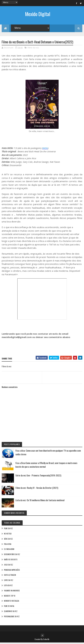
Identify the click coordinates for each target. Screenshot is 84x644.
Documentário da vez (12, 556)
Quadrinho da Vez (11, 613)
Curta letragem (10, 576)
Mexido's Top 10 (10, 597)
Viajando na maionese (12, 592)
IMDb (45, 149)
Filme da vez (33, 49)
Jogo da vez (8, 566)
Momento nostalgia (11, 602)
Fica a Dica (8, 545)
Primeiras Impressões (12, 571)
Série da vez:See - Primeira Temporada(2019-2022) (38, 477)
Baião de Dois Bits (11, 561)
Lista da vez (8, 587)
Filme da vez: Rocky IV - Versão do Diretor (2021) (37, 489)
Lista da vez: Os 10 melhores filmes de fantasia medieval (40, 501)
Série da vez (8, 540)
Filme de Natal (9, 607)
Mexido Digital (38, 14)
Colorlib (46, 641)
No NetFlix (8, 535)
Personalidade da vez (12, 618)
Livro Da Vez (9, 582)
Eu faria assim (9, 550)
